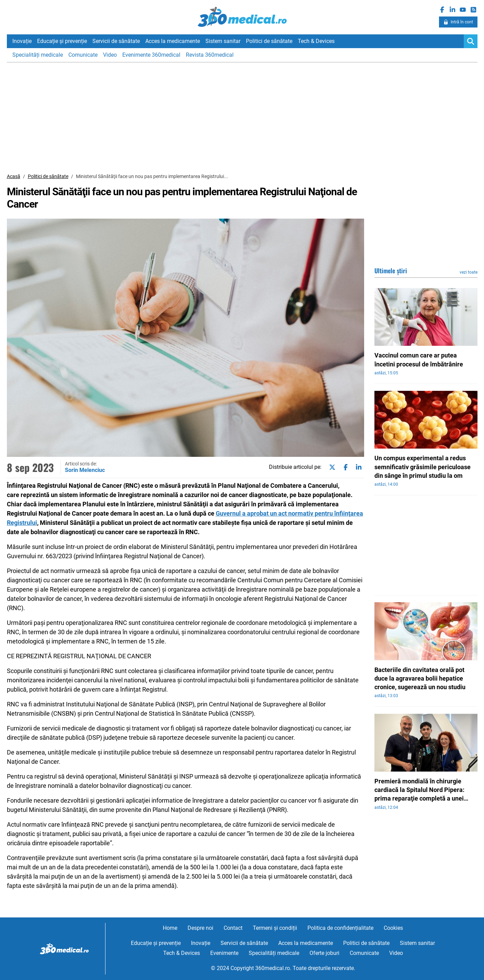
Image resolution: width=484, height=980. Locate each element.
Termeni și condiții (275, 928)
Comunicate (83, 55)
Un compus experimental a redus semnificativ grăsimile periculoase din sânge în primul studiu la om (423, 467)
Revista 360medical (210, 55)
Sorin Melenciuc (85, 470)
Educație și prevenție (62, 41)
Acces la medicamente (173, 41)
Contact (233, 928)
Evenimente (224, 953)
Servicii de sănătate (116, 41)
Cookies (393, 928)
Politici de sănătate (269, 41)
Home (170, 928)
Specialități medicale (38, 55)
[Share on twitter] (331, 467)
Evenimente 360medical (151, 55)
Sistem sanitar (223, 41)
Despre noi (200, 928)
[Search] (471, 41)
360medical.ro (242, 17)
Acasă (14, 176)
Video (110, 55)
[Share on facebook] (344, 467)
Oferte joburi (324, 953)
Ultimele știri (391, 271)
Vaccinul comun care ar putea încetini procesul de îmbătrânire (419, 360)
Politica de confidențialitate (340, 928)
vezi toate (469, 272)
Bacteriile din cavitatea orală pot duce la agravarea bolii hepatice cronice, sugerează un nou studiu (420, 678)
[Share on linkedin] (357, 467)
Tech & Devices (316, 41)
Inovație (22, 41)
